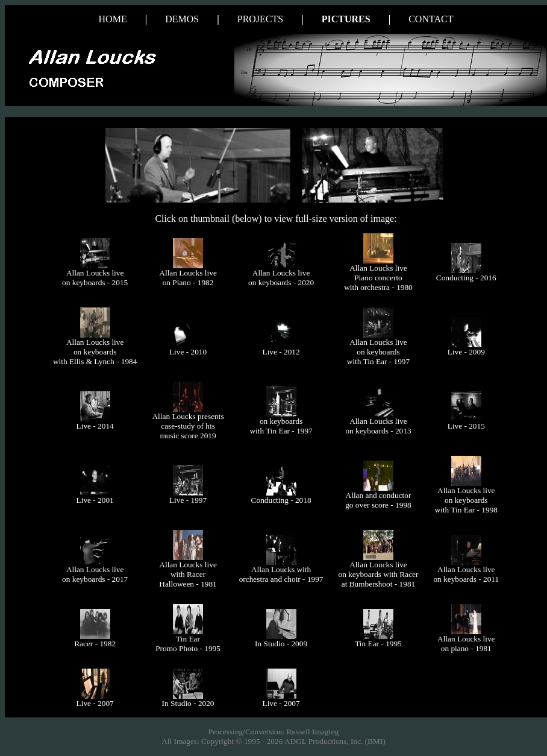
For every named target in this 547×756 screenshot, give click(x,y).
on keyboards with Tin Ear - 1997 (281, 426)
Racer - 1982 (95, 644)
